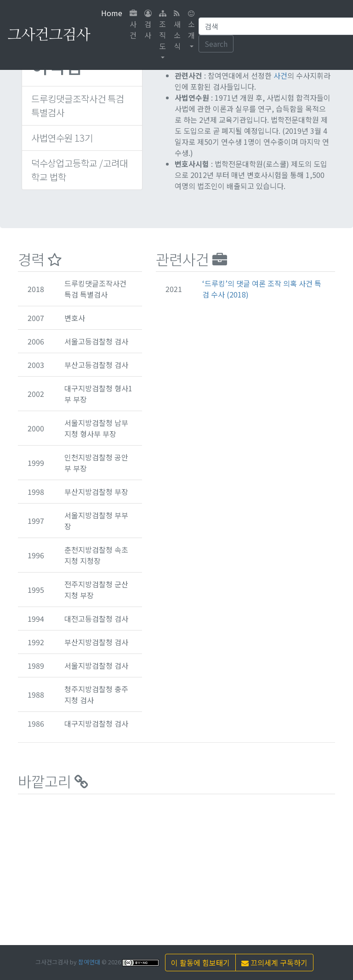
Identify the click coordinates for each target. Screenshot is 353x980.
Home (114, 13)
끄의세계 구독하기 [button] (274, 963)
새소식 (177, 31)
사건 (133, 25)
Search (216, 44)
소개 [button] (191, 25)
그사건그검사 (49, 35)
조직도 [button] (163, 31)
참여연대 (89, 962)
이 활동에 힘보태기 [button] (200, 963)
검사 (148, 25)
